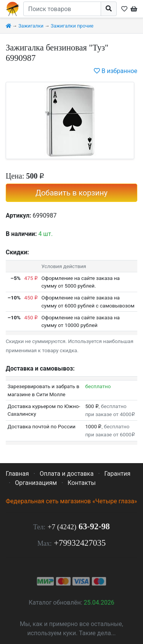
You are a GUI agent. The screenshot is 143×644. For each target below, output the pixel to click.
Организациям (36, 483)
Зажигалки (31, 26)
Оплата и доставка (67, 474)
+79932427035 (80, 543)
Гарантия (118, 474)
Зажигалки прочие (72, 26)
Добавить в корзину (71, 193)
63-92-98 (79, 526)
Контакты (81, 483)
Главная (17, 474)
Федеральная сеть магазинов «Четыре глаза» (71, 501)
